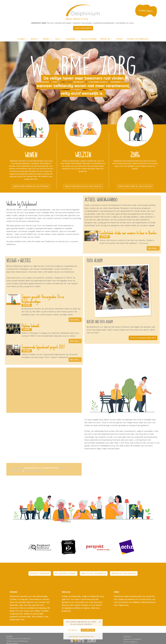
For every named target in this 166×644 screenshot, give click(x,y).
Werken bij (106, 39)
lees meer (152, 248)
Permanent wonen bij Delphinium (18, 639)
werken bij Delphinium (124, 573)
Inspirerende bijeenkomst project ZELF (43, 347)
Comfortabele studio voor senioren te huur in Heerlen (128, 233)
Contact (119, 39)
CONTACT (127, 637)
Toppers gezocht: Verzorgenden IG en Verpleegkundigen (43, 299)
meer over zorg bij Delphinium (135, 186)
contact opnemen (40, 573)
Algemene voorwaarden (132, 639)
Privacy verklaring (130, 642)
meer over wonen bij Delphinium (31, 186)
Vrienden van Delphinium (137, 39)
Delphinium (18, 468)
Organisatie (71, 39)
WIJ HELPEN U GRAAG (65, 573)
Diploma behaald (30, 326)
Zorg (58, 39)
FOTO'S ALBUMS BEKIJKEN (143, 338)
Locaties (22, 39)
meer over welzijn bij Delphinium (83, 186)
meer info (90, 637)
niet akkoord (73, 630)
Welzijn (47, 39)
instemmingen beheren (77, 637)
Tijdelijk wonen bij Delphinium (17, 641)
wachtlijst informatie (94, 573)
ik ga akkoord (88, 630)
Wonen (35, 39)
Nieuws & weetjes (89, 39)
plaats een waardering (34, 471)
